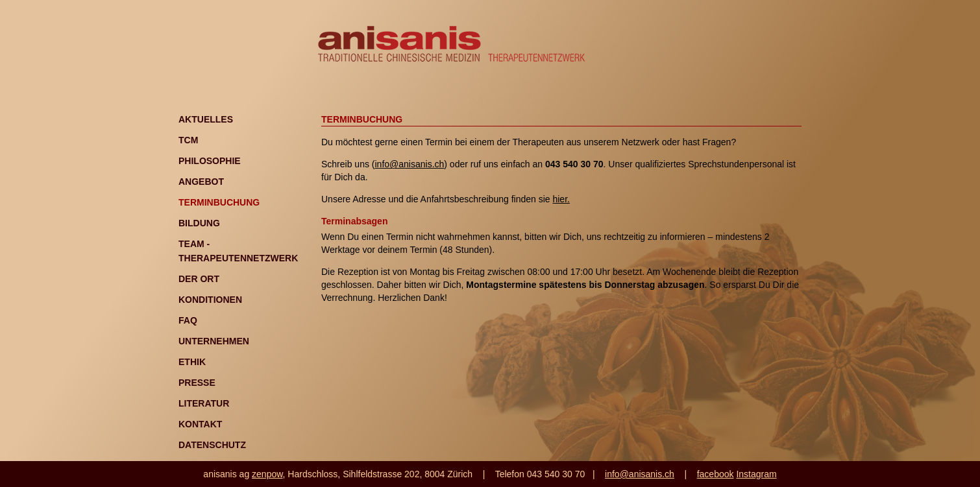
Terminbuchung (219, 202)
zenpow (267, 474)
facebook (716, 474)
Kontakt (200, 424)
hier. (561, 199)
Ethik (192, 362)
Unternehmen (214, 341)
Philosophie (210, 161)
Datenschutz (212, 445)
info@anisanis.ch (409, 164)
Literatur (204, 403)
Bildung (199, 223)
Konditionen (210, 300)
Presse (197, 383)
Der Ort (199, 279)
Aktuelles (206, 119)
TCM (188, 140)
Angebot (201, 182)
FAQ (188, 320)
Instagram (756, 474)
